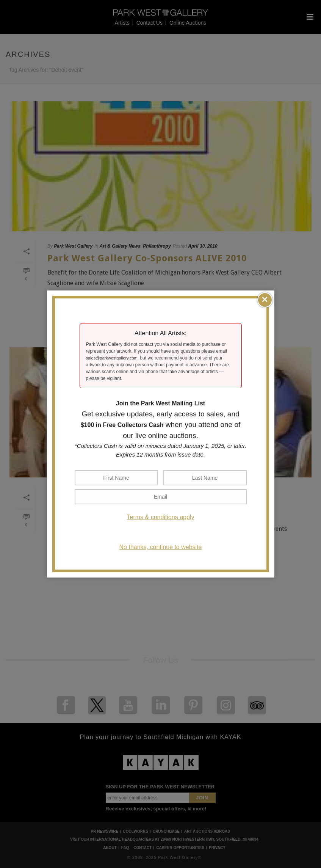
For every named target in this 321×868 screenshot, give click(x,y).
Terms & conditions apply (161, 517)
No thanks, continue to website (161, 547)
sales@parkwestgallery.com (112, 358)
